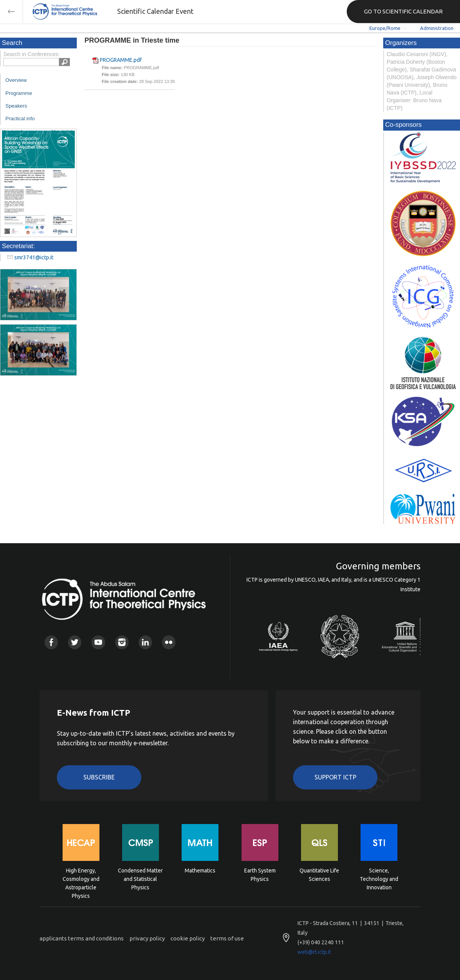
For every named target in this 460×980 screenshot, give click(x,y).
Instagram (122, 642)
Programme (19, 93)
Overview (16, 80)
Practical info (20, 119)
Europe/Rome (385, 28)
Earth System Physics (260, 875)
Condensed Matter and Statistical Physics (140, 878)
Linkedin (145, 642)
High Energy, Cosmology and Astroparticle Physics (81, 878)
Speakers (16, 106)
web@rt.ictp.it (314, 952)
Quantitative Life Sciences (319, 875)
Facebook (51, 642)
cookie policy (188, 938)
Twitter (75, 642)
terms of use (227, 938)
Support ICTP (335, 777)
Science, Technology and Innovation (379, 878)
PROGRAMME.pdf (121, 60)
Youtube (98, 642)
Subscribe (99, 777)
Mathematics (200, 871)
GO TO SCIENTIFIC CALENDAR (403, 11)
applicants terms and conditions (82, 938)
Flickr (169, 642)
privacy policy (147, 938)
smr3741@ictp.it (34, 257)
